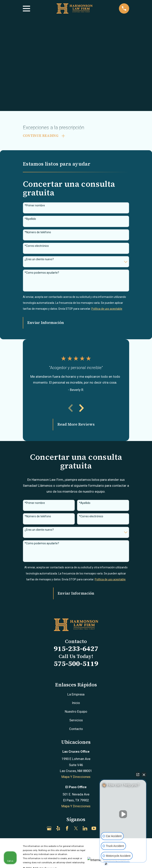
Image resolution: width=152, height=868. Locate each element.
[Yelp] (58, 829)
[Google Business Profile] (49, 829)
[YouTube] (94, 829)
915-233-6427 (76, 649)
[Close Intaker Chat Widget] (144, 775)
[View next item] (82, 409)
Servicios (76, 721)
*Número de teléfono (38, 233)
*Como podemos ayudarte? (42, 273)
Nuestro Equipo (76, 712)
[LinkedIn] (85, 829)
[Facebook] (67, 829)
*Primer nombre (35, 206)
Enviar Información (46, 323)
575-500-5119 (76, 664)
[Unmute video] (123, 814)
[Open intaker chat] (106, 864)
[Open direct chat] (138, 775)
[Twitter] (76, 829)
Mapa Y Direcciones (76, 777)
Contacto (76, 729)
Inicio (76, 704)
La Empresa (76, 695)
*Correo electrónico (37, 246)
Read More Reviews (76, 425)
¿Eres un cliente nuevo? (39, 260)
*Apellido (30, 220)
